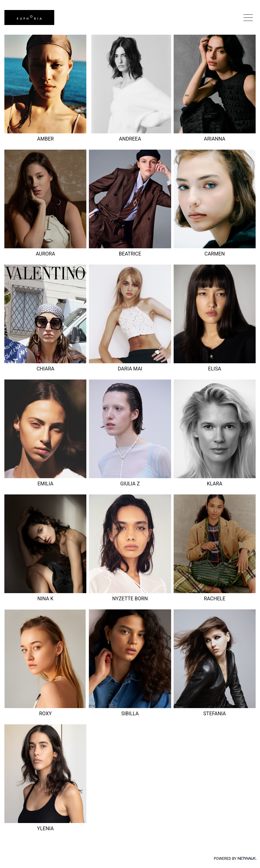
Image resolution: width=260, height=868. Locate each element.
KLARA (215, 484)
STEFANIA (214, 714)
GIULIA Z (130, 484)
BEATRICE (130, 254)
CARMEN (215, 254)
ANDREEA (130, 139)
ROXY (45, 714)
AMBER (45, 139)
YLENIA (46, 828)
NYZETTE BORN (130, 599)
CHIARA (45, 369)
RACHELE (215, 599)
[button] (248, 17)
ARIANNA (215, 139)
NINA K (46, 599)
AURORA (46, 254)
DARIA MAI (130, 369)
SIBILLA (130, 714)
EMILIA (45, 484)
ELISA (214, 369)
